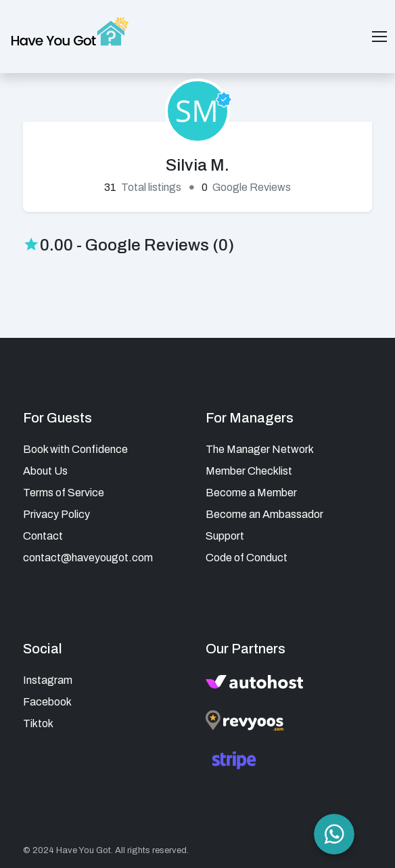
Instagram (48, 680)
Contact (43, 536)
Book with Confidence (75, 449)
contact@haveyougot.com (88, 558)
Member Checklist (249, 471)
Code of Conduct (247, 558)
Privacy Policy (56, 514)
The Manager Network (260, 449)
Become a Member (251, 493)
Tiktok (38, 723)
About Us (45, 471)
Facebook (47, 702)
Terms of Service (64, 493)
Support (225, 536)
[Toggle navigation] (379, 37)
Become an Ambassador (264, 514)
